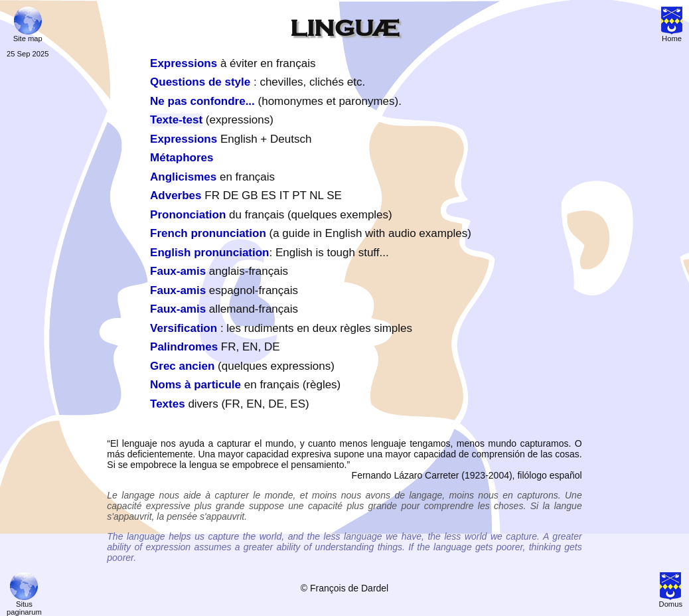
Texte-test (176, 120)
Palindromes (184, 347)
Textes (168, 404)
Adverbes (176, 195)
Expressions (184, 63)
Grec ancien (182, 366)
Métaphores (182, 158)
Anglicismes (183, 177)
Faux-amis (178, 271)
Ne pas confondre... (202, 101)
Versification (184, 328)
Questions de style (200, 82)
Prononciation (188, 215)
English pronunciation (209, 253)
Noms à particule (195, 385)
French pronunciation (208, 233)
